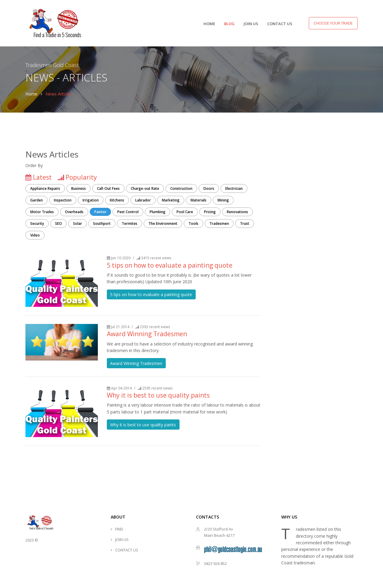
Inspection (63, 200)
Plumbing (158, 212)
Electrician (234, 188)
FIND (119, 529)
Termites (130, 223)
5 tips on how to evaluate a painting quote (170, 265)
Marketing (171, 200)
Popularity (81, 177)
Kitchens (117, 200)
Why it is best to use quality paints (158, 395)
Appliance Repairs (45, 188)
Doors (209, 188)
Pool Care (185, 212)
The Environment (163, 223)
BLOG (229, 24)
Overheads (74, 212)
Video (35, 235)
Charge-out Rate (145, 188)
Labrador (143, 200)
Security (37, 223)
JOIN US (251, 24)
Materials (199, 200)
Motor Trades (42, 212)
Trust (245, 223)
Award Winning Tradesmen (147, 334)
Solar (77, 223)
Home (31, 94)
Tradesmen (219, 223)
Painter (100, 212)
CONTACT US (280, 24)
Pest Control (128, 212)
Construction (181, 188)
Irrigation (91, 200)
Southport (102, 223)
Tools (193, 223)
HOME (209, 24)
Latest (42, 177)
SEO (58, 223)
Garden (37, 200)
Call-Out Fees (108, 188)
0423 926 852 (215, 563)
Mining (223, 200)
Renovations (237, 212)
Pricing (210, 212)
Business (79, 188)
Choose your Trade (333, 23)
